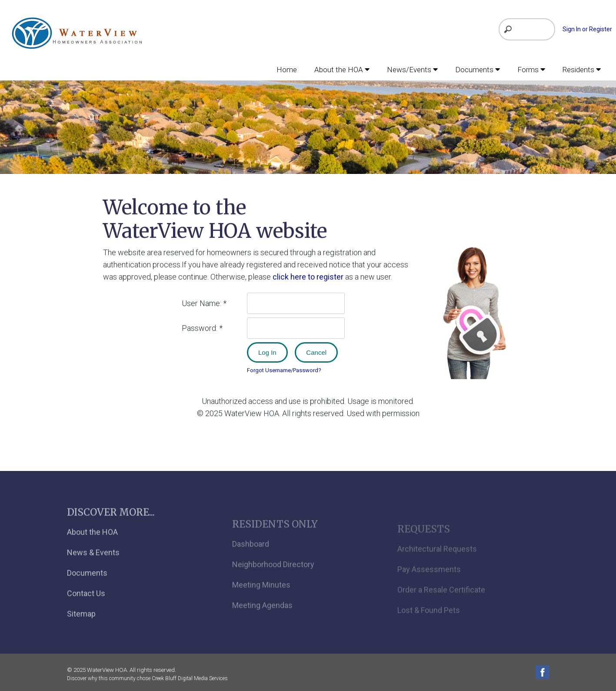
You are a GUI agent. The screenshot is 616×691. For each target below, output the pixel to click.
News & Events (93, 563)
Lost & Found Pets (429, 621)
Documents (87, 583)
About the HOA (92, 542)
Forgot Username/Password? (284, 369)
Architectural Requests (437, 559)
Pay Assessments (429, 580)
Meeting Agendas (262, 618)
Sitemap (81, 624)
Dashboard (251, 556)
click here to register (308, 276)
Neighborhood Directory (273, 577)
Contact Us (86, 604)
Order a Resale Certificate (441, 600)
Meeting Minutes (261, 597)
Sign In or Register (587, 29)
